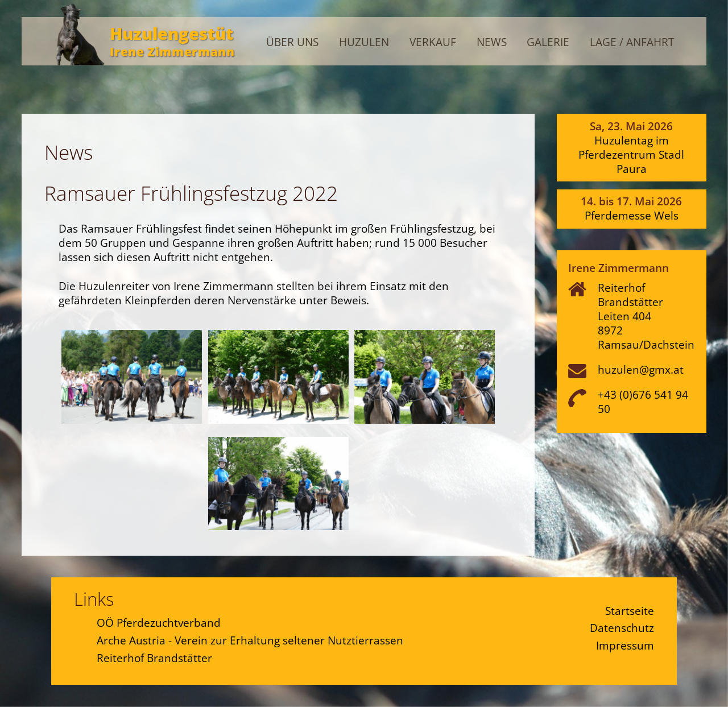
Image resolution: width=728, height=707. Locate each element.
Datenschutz (622, 628)
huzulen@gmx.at (641, 369)
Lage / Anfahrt (632, 42)
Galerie (548, 42)
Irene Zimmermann (172, 51)
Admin (682, 19)
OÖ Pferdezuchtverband (159, 623)
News (492, 42)
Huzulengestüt (171, 33)
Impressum (625, 645)
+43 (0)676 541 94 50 (643, 402)
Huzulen (364, 42)
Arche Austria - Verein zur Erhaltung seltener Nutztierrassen (250, 640)
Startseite (630, 611)
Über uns (292, 42)
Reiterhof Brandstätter (154, 658)
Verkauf (433, 42)
